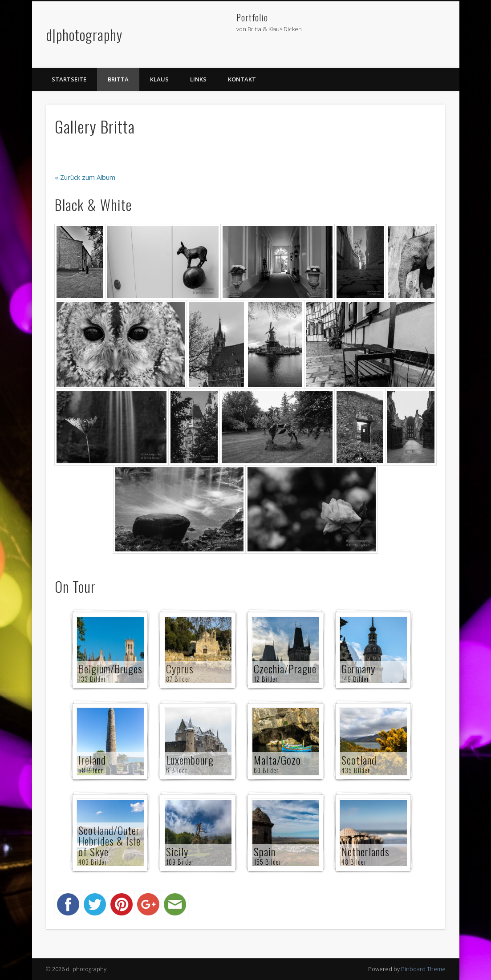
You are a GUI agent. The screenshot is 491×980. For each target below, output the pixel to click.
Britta (118, 79)
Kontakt (242, 79)
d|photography (84, 34)
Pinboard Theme (423, 969)
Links (198, 79)
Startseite (69, 79)
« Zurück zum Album (85, 177)
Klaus (159, 79)
